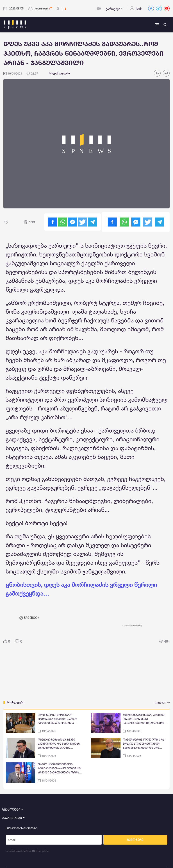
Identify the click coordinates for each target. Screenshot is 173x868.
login (139, 8)
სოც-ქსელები (59, 73)
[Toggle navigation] (157, 25)
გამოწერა (135, 840)
